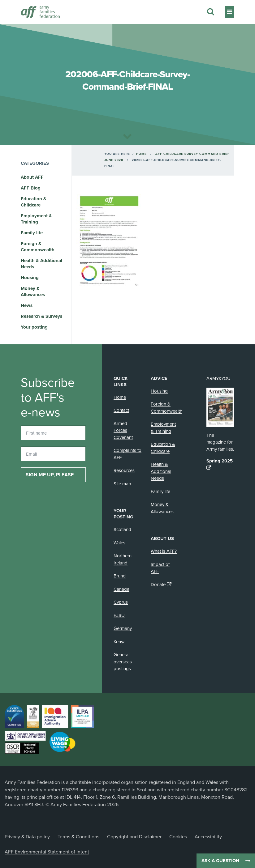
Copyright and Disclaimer (134, 837)
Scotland (122, 530)
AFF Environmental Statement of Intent (47, 852)
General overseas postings (123, 662)
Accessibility (208, 837)
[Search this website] (211, 12)
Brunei (120, 576)
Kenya (120, 642)
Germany (123, 628)
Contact (121, 410)
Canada (121, 589)
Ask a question (220, 861)
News (27, 305)
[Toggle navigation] (229, 12)
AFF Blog (31, 188)
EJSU (119, 615)
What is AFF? (164, 551)
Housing (30, 278)
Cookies (178, 837)
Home (141, 154)
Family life (32, 233)
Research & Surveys (41, 316)
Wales (119, 543)
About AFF (32, 177)
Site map (122, 484)
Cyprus (121, 602)
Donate (158, 585)
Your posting (34, 327)
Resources (124, 470)
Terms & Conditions (78, 837)
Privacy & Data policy (27, 837)
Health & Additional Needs (161, 471)
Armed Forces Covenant (123, 430)
